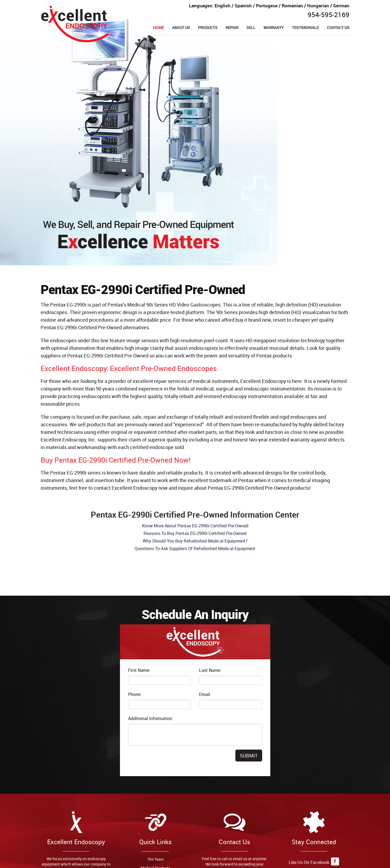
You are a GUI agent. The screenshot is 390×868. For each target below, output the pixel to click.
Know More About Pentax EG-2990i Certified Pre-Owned (195, 526)
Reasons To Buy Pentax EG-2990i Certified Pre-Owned (195, 533)
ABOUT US (181, 28)
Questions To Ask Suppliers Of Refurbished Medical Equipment (195, 548)
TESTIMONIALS (305, 28)
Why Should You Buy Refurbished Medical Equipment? (195, 541)
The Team (155, 859)
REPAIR (232, 28)
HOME (158, 28)
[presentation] (169, 760)
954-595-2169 (329, 15)
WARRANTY (274, 28)
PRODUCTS (208, 28)
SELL (251, 28)
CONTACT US (338, 28)
